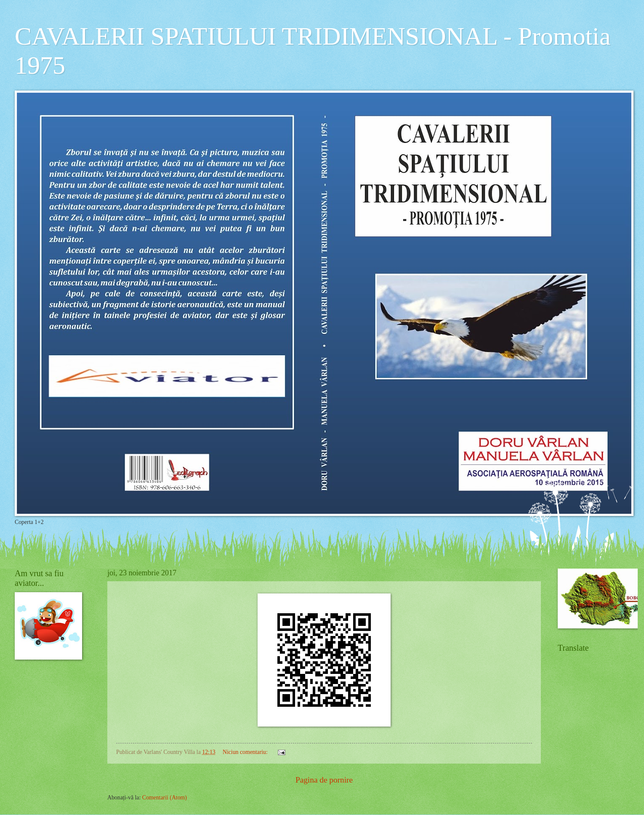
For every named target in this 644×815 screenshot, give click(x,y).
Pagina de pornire (324, 780)
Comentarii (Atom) (165, 798)
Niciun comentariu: (246, 752)
